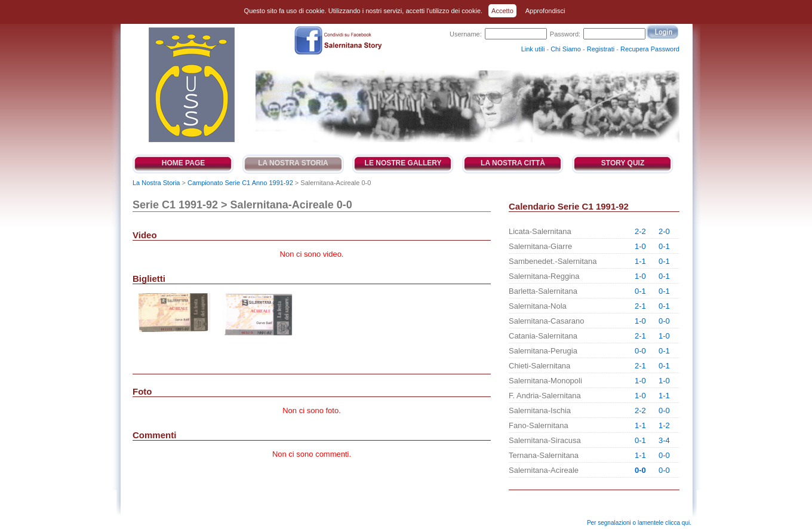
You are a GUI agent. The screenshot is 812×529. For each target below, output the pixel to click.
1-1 (640, 261)
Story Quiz (623, 163)
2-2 (640, 231)
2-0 (664, 231)
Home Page (183, 163)
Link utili (533, 49)
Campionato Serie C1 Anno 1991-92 (240, 183)
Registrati (601, 49)
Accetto (502, 11)
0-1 (664, 246)
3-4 (664, 440)
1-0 (640, 246)
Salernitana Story (191, 85)
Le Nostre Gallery (403, 163)
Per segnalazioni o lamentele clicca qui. (639, 523)
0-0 (664, 321)
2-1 (640, 306)
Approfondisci (545, 11)
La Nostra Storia (293, 163)
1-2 (664, 425)
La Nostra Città (513, 163)
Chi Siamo (566, 49)
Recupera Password (650, 49)
